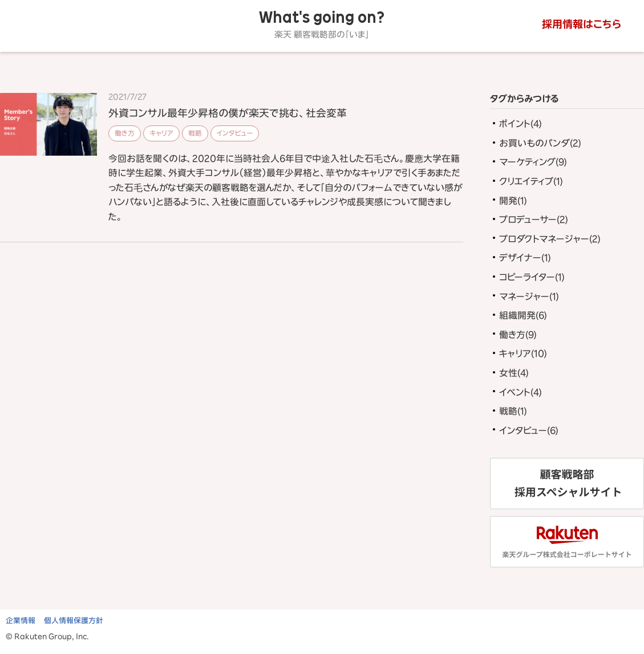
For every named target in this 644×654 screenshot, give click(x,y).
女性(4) (514, 373)
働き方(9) (518, 335)
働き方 (125, 133)
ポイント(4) (521, 124)
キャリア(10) (523, 354)
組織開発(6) (523, 315)
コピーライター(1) (532, 277)
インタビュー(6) (529, 430)
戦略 (195, 133)
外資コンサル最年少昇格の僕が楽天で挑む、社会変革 (228, 113)
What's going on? (322, 25)
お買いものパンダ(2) (540, 143)
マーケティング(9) (533, 162)
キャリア (161, 133)
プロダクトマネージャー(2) (550, 239)
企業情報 (21, 621)
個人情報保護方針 (74, 621)
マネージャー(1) (529, 296)
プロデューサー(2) (534, 220)
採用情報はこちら (582, 24)
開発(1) (513, 201)
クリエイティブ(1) (531, 181)
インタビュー (235, 133)
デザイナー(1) (525, 258)
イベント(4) (521, 392)
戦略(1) (513, 411)
